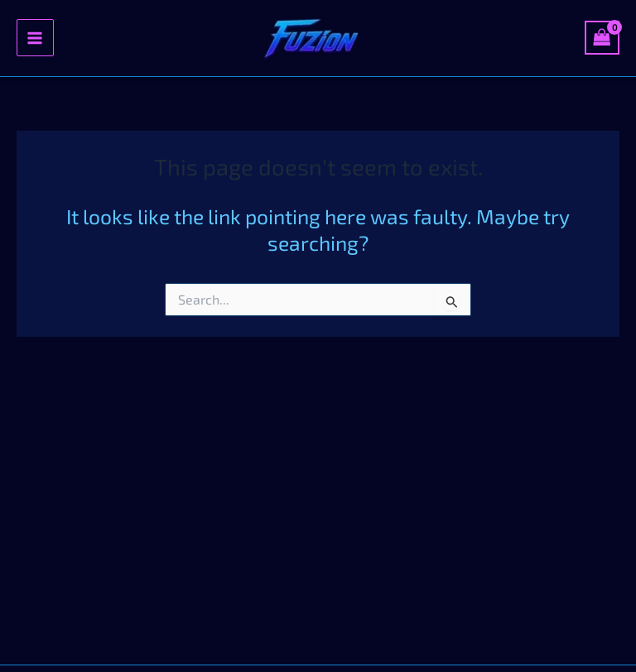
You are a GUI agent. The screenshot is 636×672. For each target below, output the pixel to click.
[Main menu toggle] (35, 38)
